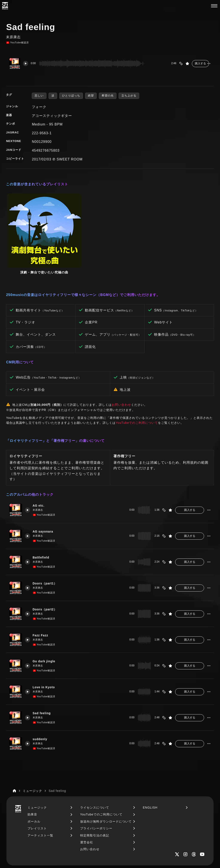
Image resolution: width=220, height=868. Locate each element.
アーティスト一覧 (40, 798)
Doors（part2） (47, 572)
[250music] (5, 6)
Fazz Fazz (42, 598)
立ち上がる (129, 96)
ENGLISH (150, 770)
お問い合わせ (121, 368)
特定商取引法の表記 (95, 798)
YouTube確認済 (17, 43)
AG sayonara (45, 495)
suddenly (42, 702)
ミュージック (37, 770)
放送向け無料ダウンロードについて (106, 784)
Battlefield (43, 521)
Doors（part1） (47, 546)
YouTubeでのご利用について (137, 386)
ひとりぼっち (71, 96)
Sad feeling (43, 676)
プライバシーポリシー (96, 791)
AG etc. (40, 469)
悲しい (39, 96)
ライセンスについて (95, 770)
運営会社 (87, 805)
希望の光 (108, 96)
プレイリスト (37, 791)
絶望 (91, 96)
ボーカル (34, 784)
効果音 (32, 777)
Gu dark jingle (46, 624)
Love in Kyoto (46, 650)
